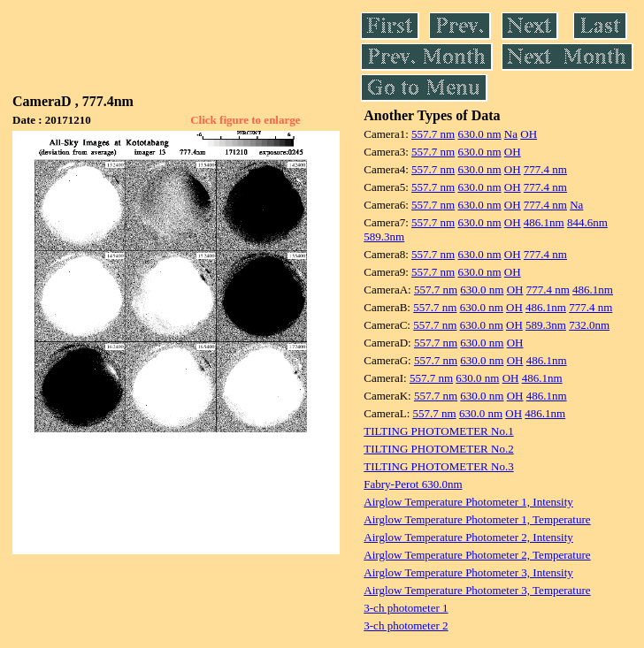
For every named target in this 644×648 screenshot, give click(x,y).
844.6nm (587, 222)
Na (511, 134)
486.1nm (544, 222)
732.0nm (589, 325)
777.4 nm (545, 169)
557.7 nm (433, 134)
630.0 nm (479, 134)
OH (529, 134)
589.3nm (384, 236)
